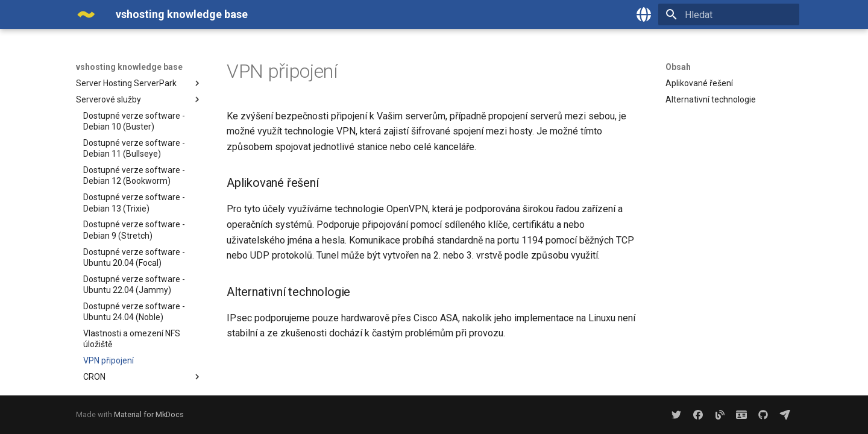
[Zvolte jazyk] (644, 14)
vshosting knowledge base (129, 67)
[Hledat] (729, 14)
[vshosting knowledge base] (86, 14)
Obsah (678, 67)
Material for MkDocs (149, 414)
